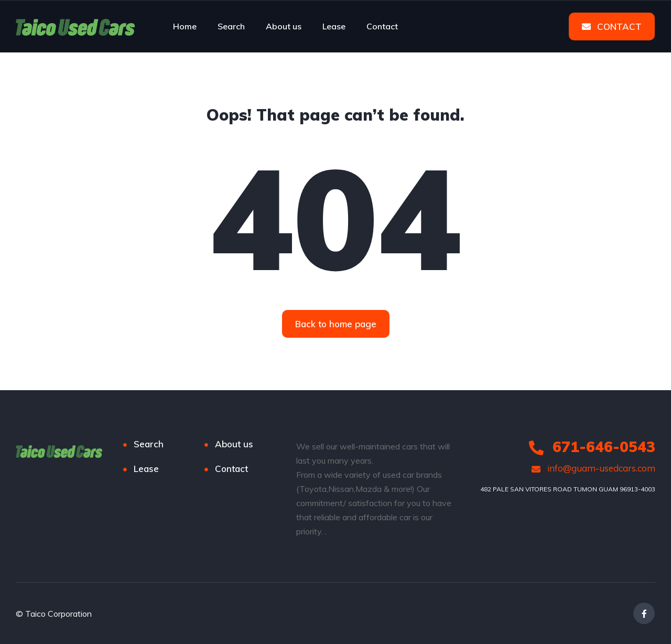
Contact (382, 26)
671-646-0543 (592, 447)
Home (185, 26)
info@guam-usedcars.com (593, 468)
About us (284, 26)
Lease (334, 26)
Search (231, 26)
